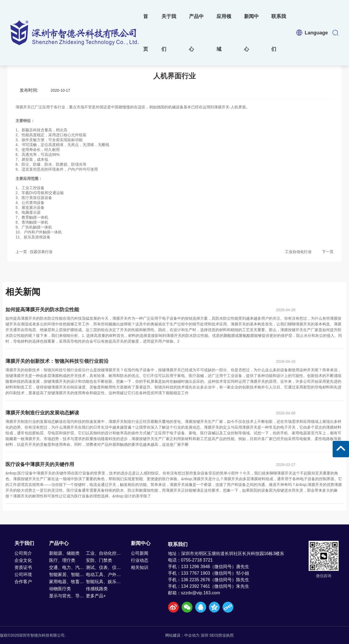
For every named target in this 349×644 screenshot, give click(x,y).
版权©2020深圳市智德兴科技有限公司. (33, 635)
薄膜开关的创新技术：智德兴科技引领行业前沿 (57, 361)
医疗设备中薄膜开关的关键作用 (40, 464)
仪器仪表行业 (41, 252)
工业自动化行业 (298, 252)
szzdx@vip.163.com (201, 593)
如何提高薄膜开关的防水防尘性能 (42, 310)
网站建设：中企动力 (182, 635)
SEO (213, 635)
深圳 (204, 635)
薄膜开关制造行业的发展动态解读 (42, 413)
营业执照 (226, 635)
